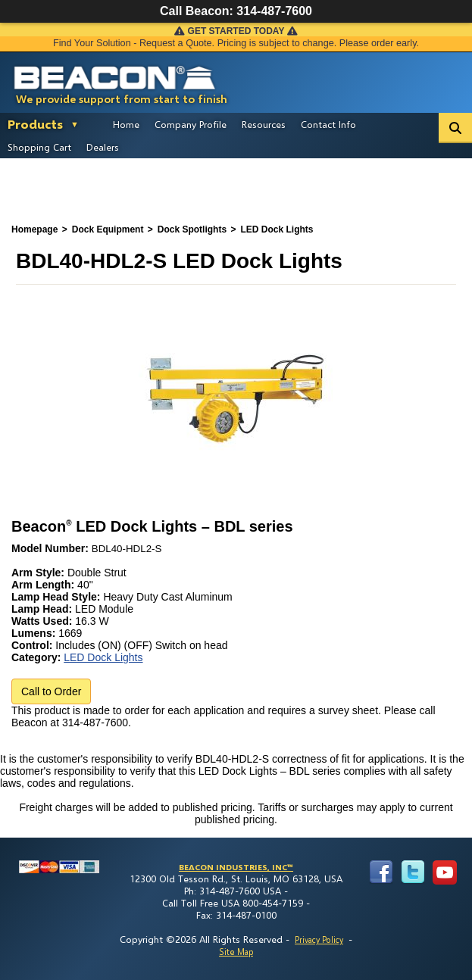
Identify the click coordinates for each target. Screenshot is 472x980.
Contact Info (328, 124)
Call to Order (51, 691)
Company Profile (191, 124)
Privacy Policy (319, 939)
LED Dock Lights (103, 657)
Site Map (236, 952)
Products (35, 124)
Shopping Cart (39, 147)
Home (126, 124)
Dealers (103, 147)
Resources (264, 124)
